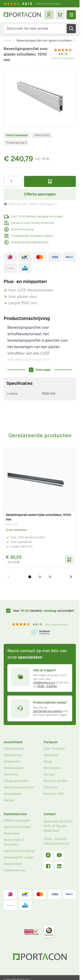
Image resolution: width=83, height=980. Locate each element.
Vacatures (51, 755)
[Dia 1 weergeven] (30, 577)
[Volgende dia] (71, 577)
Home (8, 41)
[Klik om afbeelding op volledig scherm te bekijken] (40, 97)
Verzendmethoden (17, 827)
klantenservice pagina (48, 711)
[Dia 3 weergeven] (50, 577)
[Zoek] (71, 29)
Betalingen (12, 833)
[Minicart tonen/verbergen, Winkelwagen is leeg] (60, 15)
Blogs (48, 761)
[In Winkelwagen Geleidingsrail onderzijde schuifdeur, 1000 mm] (69, 560)
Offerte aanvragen (17, 820)
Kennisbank (52, 768)
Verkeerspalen (14, 768)
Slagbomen (12, 761)
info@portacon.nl (44, 683)
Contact (49, 774)
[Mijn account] (49, 15)
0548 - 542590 (47, 686)
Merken (9, 800)
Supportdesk (13, 864)
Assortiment (13, 742)
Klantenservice (15, 814)
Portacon (50, 742)
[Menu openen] (71, 15)
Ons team (51, 787)
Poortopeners (13, 749)
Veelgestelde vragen (19, 857)
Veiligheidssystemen (19, 787)
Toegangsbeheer (16, 781)
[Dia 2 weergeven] (40, 577)
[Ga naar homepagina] (22, 15)
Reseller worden (56, 781)
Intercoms (11, 774)
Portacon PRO (54, 794)
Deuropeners (13, 755)
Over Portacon (54, 749)
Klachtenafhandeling (19, 851)
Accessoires (13, 794)
